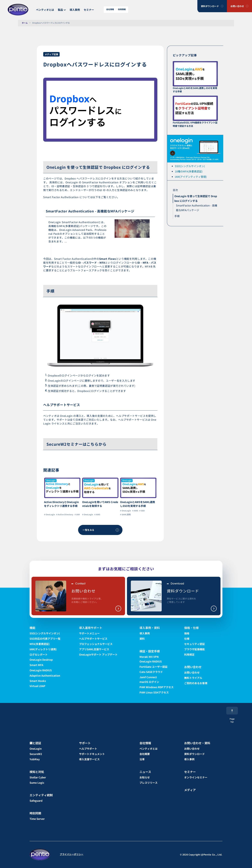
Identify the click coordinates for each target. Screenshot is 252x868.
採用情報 (122, 9)
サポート (85, 743)
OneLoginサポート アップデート (98, 654)
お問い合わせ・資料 (197, 743)
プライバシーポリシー (72, 854)
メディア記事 (51, 54)
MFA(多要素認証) (40, 644)
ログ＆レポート (39, 654)
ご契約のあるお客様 (196, 683)
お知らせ (145, 777)
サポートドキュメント (92, 754)
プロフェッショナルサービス (96, 644)
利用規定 (189, 654)
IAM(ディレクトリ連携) (43, 649)
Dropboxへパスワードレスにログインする (51, 23)
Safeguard (36, 801)
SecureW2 (36, 754)
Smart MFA (36, 665)
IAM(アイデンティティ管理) (191, 177)
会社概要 (145, 754)
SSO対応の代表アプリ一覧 (45, 639)
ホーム (25, 23)
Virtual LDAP (37, 686)
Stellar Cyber (38, 777)
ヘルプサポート (88, 749)
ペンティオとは (45, 10)
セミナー (89, 10)
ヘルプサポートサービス (93, 639)
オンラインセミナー (196, 777)
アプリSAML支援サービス (94, 649)
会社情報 (110, 9)
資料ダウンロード (210, 6)
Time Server (37, 819)
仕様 (187, 639)
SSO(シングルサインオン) (190, 166)
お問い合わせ (237, 6)
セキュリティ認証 (194, 644)
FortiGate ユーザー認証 (153, 667)
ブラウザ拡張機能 (194, 649)
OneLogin (36, 749)
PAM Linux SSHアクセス (154, 692)
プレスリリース (148, 783)
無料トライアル (193, 678)
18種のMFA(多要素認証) (189, 171)
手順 (177, 216)
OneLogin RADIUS (41, 670)
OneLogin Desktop (41, 660)
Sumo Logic (37, 783)
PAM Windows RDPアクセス (157, 687)
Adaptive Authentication (45, 675)
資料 (142, 639)
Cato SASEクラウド (151, 672)
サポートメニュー (89, 633)
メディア (190, 790)
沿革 (142, 759)
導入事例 (75, 10)
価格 (187, 633)
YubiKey (35, 759)
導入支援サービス (89, 759)
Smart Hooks (38, 681)
